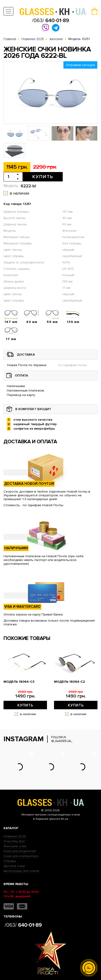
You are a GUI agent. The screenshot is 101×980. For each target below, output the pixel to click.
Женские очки (15, 846)
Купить (43, 177)
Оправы (10, 861)
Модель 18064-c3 (19, 682)
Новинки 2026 (15, 836)
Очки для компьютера (21, 856)
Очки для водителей (20, 851)
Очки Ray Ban (14, 841)
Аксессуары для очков (21, 871)
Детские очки (14, 866)
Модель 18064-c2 (70, 682)
